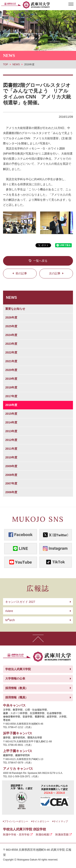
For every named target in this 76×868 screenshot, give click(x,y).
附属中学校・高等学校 (16, 835)
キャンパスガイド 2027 (20, 602)
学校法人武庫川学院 (18, 669)
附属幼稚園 (42, 835)
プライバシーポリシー (16, 821)
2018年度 (11, 387)
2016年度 (11, 405)
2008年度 (11, 475)
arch (10, 620)
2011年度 (11, 449)
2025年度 (11, 326)
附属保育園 (62, 835)
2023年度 (11, 344)
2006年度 (11, 492)
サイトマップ (61, 821)
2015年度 (11, 414)
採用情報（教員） (17, 688)
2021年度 (11, 361)
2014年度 (11, 422)
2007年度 (11, 483)
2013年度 (11, 431)
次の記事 (55, 273)
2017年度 (11, 396)
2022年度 (11, 352)
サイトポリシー (41, 821)
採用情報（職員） (17, 697)
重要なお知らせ (15, 309)
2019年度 (11, 379)
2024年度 (11, 335)
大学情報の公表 (15, 678)
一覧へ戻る (40, 261)
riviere (9, 611)
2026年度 (11, 317)
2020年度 (11, 370)
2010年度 (11, 457)
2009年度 (11, 466)
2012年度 (11, 440)
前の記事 (21, 273)
